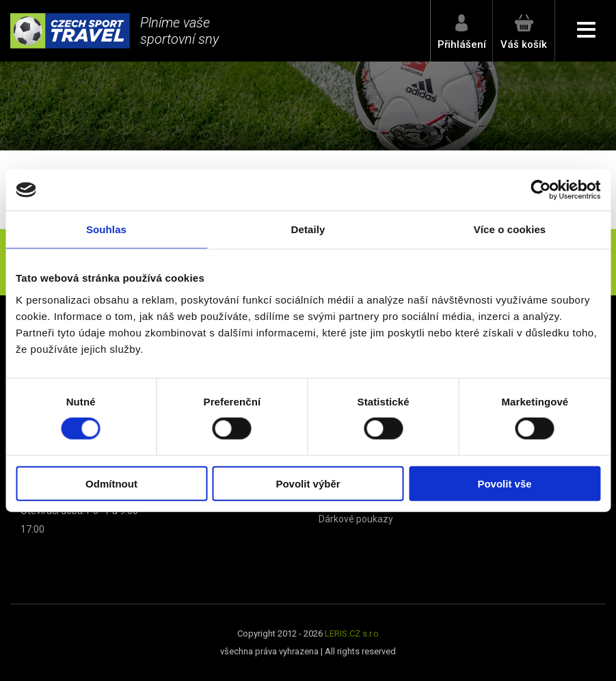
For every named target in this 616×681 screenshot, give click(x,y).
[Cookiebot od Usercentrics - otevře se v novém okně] (540, 190)
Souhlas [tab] (106, 229)
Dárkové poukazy (356, 519)
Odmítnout (111, 483)
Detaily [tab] (308, 229)
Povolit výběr (308, 483)
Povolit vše (504, 483)
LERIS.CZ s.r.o (352, 633)
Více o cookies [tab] (510, 229)
